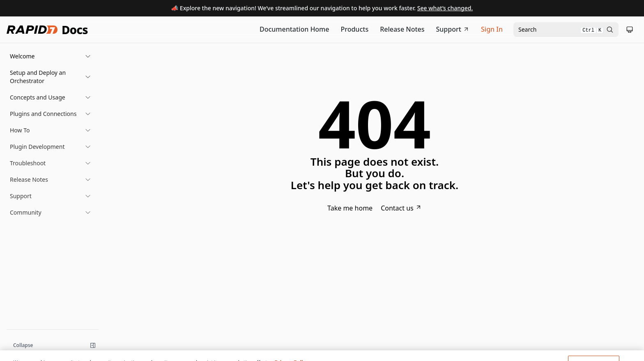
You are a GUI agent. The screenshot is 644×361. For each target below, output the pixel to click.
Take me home (350, 208)
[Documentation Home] (294, 30)
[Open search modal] (566, 30)
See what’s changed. (445, 8)
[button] (51, 56)
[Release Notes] (402, 30)
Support (453, 29)
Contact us (401, 208)
